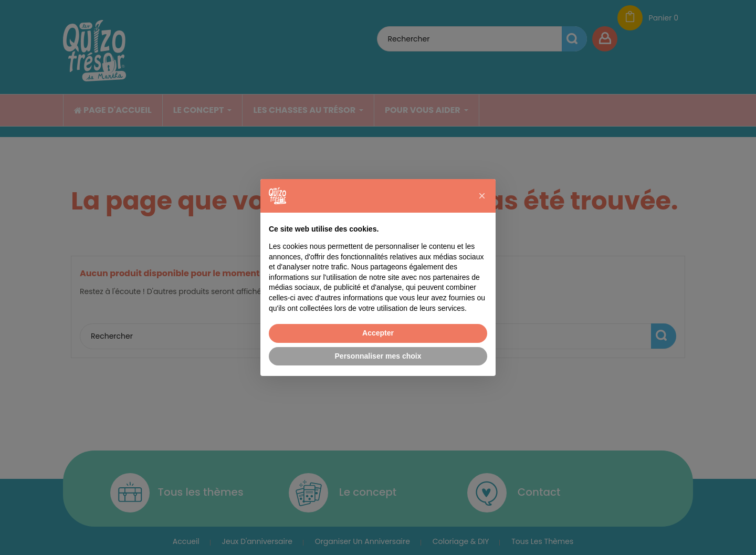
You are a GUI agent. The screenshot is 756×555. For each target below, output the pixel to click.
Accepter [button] (378, 333)
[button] (482, 196)
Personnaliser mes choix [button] (378, 356)
